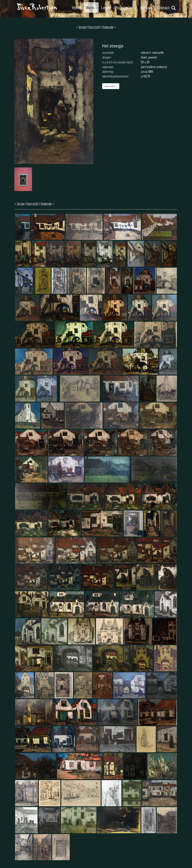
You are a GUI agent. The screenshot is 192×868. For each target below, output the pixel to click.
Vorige (82, 27)
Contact (163, 7)
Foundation (126, 7)
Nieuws (147, 7)
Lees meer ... (111, 86)
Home (77, 7)
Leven (106, 7)
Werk (91, 7)
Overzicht (94, 27)
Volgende (108, 27)
